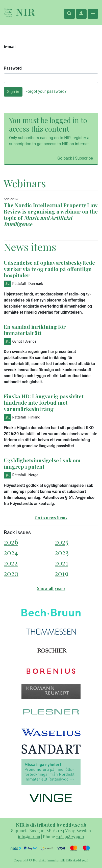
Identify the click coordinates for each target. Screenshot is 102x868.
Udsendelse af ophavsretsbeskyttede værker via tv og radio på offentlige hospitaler (49, 269)
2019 (62, 573)
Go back (65, 158)
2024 (11, 552)
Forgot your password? (46, 91)
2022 (11, 563)
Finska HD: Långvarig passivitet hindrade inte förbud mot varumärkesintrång (44, 402)
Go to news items (51, 518)
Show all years (51, 588)
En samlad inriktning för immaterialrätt (35, 330)
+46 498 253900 (70, 837)
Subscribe (84, 158)
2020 (11, 573)
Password (13, 68)
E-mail (10, 47)
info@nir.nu (29, 837)
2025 (62, 542)
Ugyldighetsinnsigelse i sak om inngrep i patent (42, 463)
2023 (62, 552)
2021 (61, 563)
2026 (11, 542)
